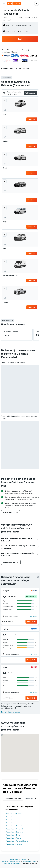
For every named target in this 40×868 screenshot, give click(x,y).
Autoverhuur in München (14, 814)
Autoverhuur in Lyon (13, 823)
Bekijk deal (32, 119)
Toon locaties (33, 616)
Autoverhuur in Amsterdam (15, 826)
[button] (4, 3)
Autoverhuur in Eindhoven (15, 832)
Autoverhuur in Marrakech (15, 829)
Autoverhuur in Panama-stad (11, 863)
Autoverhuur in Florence (14, 817)
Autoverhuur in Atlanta (13, 838)
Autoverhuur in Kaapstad (14, 844)
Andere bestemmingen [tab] (13, 798)
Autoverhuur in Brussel (13, 835)
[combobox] (9, 19)
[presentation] (38, 577)
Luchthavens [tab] (29, 798)
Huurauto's (24, 859)
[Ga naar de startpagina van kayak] (14, 3)
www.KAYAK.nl (14, 859)
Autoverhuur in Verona (13, 820)
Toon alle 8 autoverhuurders (11, 712)
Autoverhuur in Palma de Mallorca (17, 841)
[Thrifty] (34, 629)
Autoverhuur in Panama (30, 861)
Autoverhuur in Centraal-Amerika (11, 861)
